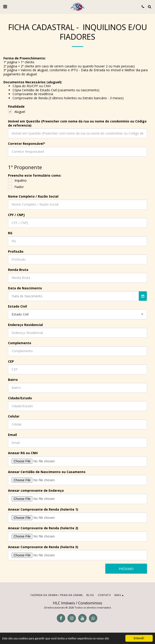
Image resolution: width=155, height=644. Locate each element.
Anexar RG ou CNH (23, 453)
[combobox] (77, 314)
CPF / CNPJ (16, 215)
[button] (5, 6)
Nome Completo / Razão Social (33, 196)
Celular (14, 416)
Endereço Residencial (25, 325)
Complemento (20, 343)
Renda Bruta (18, 270)
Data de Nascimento (25, 288)
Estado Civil (17, 306)
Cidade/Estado (20, 398)
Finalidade (16, 107)
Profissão (16, 252)
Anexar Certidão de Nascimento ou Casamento (47, 472)
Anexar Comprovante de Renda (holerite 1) (43, 509)
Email (12, 435)
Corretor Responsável (26, 144)
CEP (11, 361)
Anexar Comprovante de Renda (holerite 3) (43, 547)
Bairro (13, 380)
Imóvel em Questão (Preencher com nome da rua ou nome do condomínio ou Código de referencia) (77, 123)
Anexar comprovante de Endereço (36, 491)
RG (10, 233)
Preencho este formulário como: (35, 176)
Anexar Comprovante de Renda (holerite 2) (43, 528)
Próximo (126, 569)
